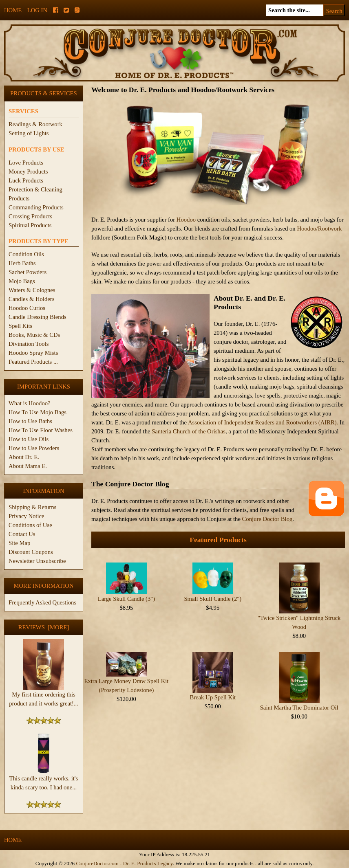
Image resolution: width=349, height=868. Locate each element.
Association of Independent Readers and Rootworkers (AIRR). (264, 422)
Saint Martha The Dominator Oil (299, 708)
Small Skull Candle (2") (213, 599)
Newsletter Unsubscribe (37, 561)
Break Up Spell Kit (213, 697)
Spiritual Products (30, 225)
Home (13, 10)
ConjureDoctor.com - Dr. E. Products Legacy (124, 863)
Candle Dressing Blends (38, 317)
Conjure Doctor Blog (267, 519)
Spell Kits (20, 326)
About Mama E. (28, 466)
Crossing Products (30, 216)
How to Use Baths (30, 421)
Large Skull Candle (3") (126, 599)
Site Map (19, 543)
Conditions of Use (30, 525)
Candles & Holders (31, 299)
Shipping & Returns (32, 507)
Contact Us (22, 534)
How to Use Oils (29, 439)
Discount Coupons (31, 552)
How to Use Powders (34, 448)
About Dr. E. (24, 457)
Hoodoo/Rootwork (319, 229)
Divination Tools (29, 344)
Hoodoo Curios (27, 308)
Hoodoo (186, 220)
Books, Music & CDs (34, 335)
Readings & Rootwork (35, 124)
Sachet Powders (28, 272)
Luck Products (26, 180)
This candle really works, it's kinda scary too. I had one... (44, 780)
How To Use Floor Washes (41, 430)
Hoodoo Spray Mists (33, 353)
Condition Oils (26, 254)
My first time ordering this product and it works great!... (44, 696)
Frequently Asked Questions (42, 602)
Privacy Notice (27, 516)
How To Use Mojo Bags (38, 412)
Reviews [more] (44, 627)
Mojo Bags (22, 281)
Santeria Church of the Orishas (189, 431)
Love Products (26, 163)
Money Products (28, 171)
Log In (37, 10)
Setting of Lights (29, 133)
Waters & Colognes (32, 290)
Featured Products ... (33, 362)
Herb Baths (22, 263)
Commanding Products (36, 207)
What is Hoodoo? (30, 403)
